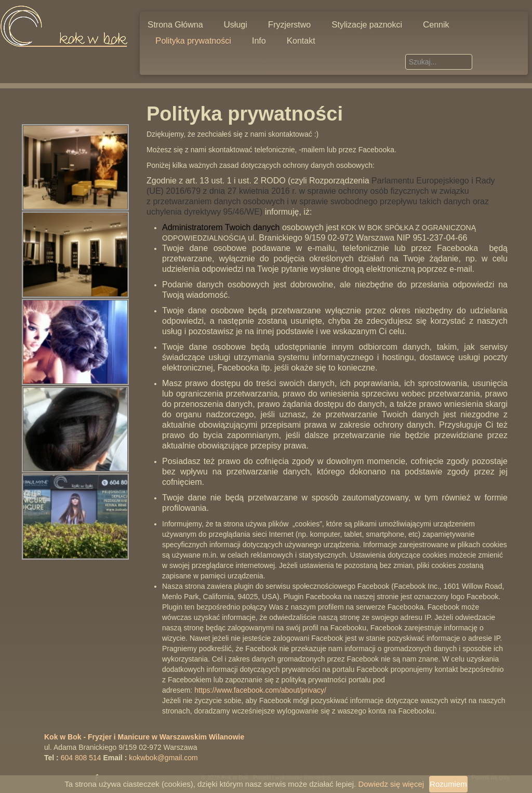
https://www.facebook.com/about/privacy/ (260, 690)
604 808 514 (81, 758)
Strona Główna (175, 25)
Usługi (236, 25)
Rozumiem (448, 784)
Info (259, 41)
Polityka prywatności (193, 41)
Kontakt (301, 41)
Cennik (436, 25)
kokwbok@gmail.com (163, 758)
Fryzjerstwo (289, 25)
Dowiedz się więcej (391, 784)
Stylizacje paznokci (367, 25)
